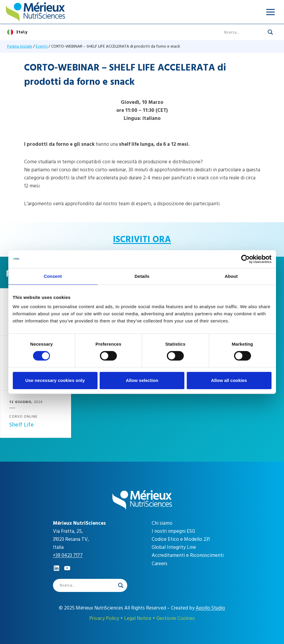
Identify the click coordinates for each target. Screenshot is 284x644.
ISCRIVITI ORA (142, 239)
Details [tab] (142, 276)
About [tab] (231, 276)
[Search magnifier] (270, 32)
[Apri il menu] (270, 12)
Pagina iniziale (20, 46)
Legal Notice (138, 618)
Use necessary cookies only (55, 380)
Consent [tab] (53, 276)
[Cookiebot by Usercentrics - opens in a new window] (245, 259)
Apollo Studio (210, 608)
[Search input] (244, 32)
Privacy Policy (104, 618)
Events (42, 46)
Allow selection (142, 380)
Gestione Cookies (176, 618)
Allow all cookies (229, 380)
